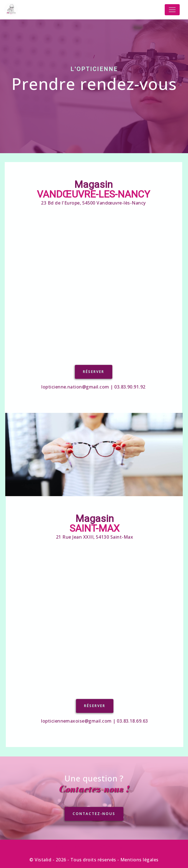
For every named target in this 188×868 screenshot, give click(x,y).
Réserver (74, 372)
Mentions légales (139, 860)
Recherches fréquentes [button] (94, 848)
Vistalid (43, 860)
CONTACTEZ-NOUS (94, 833)
